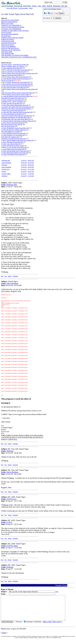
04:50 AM (31, 160)
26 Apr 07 (24, 169)
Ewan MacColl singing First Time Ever (13, 98)
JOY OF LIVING (6, 32)
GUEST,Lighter (6, 174)
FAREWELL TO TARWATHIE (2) (11, 25)
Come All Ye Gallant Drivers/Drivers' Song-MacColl (16, 116)
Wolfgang (4, 165)
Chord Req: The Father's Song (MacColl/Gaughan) (16, 109)
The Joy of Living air (7, 80)
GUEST (4, 171)
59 (27, 64)
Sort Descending (23, 8)
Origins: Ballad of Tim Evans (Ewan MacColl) (20, 140)
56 (31, 84)
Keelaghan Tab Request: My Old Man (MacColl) (15, 117)
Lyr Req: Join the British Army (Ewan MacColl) (15, 151)
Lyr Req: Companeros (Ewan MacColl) (13, 100)
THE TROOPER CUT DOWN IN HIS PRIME (15, 55)
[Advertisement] (57, 37)
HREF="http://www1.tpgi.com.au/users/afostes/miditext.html (24, 414)
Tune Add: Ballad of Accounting (11, 131)
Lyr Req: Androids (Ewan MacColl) (12, 68)
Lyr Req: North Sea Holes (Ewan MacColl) (14, 87)
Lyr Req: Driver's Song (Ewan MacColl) (13, 123)
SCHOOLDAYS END (8, 41)
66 (31, 96)
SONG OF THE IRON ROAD (10, 48)
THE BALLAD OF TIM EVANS (11, 50)
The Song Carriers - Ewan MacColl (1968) (13, 64)
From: (4, 185)
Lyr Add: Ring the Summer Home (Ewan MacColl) (16, 79)
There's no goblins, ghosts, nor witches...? (13, 66)
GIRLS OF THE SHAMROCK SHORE (13, 27)
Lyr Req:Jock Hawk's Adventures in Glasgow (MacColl (17, 121)
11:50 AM (31, 174)
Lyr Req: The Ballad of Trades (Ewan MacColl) (15, 128)
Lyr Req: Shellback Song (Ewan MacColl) (13, 133)
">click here (6, 418)
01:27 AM (31, 169)
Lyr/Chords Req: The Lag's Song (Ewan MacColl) (16, 119)
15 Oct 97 (24, 160)
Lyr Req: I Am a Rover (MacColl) (11, 144)
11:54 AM (31, 176)
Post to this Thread (12, 8)
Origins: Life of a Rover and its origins (18, 94)
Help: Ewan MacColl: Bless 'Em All (12, 124)
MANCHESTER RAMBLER (10, 34)
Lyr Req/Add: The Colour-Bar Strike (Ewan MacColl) (17, 112)
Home (31, 8)
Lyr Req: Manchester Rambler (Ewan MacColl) (15, 153)
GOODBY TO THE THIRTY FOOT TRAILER (15, 31)
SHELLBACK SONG (8, 45)
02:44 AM (31, 163)
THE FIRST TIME (7, 52)
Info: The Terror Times (8, 126)
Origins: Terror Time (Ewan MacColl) (17, 77)
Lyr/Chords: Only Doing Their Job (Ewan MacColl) (16, 107)
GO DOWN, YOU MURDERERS (11, 29)
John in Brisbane (6, 163)
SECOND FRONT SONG (9, 43)
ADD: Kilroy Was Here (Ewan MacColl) (18, 70)
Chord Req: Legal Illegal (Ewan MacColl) (13, 139)
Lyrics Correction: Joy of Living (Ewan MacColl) (16, 84)
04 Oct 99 (24, 163)
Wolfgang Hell (6, 160)
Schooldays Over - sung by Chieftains (12, 102)
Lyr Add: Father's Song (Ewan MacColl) (13, 149)
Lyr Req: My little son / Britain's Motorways (14, 130)
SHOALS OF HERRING (8, 46)
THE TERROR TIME (8, 53)
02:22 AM (31, 171)
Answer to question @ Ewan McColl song (13, 72)
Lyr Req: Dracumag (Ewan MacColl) (12, 142)
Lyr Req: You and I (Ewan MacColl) (12, 103)
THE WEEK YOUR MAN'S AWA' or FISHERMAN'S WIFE (19, 57)
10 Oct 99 (24, 165)
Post (2, 276)
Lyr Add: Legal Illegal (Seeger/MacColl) (13, 154)
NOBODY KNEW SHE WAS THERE (12, 38)
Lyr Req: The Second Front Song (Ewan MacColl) (16, 86)
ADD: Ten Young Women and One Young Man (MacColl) (18, 93)
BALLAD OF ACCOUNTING (10, 20)
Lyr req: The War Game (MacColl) (17, 147)
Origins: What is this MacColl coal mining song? (21, 73)
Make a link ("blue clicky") (52, 627)
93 (36, 73)
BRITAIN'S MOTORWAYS (9, 22)
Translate (15, 276)
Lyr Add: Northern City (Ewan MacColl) (13, 135)
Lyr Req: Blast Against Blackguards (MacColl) (15, 105)
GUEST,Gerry (6, 169)
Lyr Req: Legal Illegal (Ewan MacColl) (13, 114)
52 (35, 121)
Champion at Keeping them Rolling (12, 75)
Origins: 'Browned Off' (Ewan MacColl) (18, 82)
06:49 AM (31, 165)
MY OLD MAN (6, 36)
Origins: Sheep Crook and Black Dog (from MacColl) (22, 89)
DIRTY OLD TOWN (7, 24)
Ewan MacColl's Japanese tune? (10, 137)
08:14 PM (31, 167)
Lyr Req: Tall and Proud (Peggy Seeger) (13, 146)
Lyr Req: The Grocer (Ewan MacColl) (12, 110)
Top (6, 276)
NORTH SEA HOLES (8, 39)
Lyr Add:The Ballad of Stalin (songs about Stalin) (16, 96)
